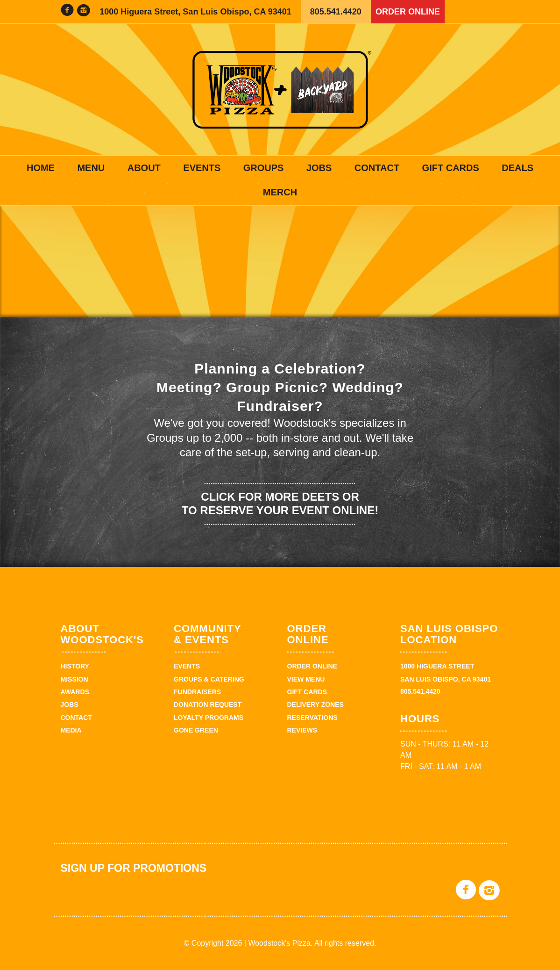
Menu (91, 168)
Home (41, 168)
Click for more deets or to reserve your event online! (280, 503)
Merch (280, 192)
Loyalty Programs (209, 718)
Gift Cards (451, 168)
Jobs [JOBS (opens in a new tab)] (319, 168)
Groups (264, 168)
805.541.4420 (336, 12)
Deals (517, 168)
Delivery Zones (315, 704)
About (144, 168)
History (75, 666)
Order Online (408, 12)
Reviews (302, 730)
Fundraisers (197, 692)
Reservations (312, 718)
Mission (74, 679)
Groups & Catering (209, 679)
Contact (377, 168)
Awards (75, 692)
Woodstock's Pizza (280, 90)
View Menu (306, 679)
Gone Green (196, 730)
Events (202, 168)
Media (71, 730)
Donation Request (208, 704)
